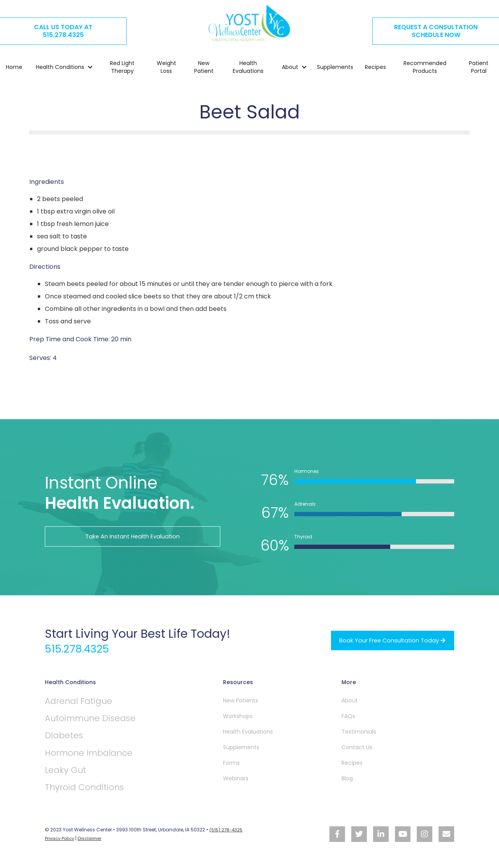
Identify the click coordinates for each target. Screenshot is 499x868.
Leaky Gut (70, 775)
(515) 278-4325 (227, 836)
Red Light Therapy (122, 69)
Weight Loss (166, 69)
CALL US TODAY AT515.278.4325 (63, 31)
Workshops (238, 716)
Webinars (236, 778)
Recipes (375, 69)
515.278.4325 (82, 649)
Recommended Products (425, 69)
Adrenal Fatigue (86, 702)
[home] (249, 24)
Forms (231, 763)
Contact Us (357, 747)
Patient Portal (479, 69)
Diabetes (68, 738)
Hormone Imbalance (98, 757)
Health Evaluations (248, 69)
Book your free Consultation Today (387, 640)
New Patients (241, 700)
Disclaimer (93, 844)
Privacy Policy (61, 844)
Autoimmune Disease (101, 720)
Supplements (335, 69)
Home (14, 69)
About (350, 700)
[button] (61, 69)
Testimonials (359, 732)
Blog (347, 778)
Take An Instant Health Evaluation (133, 536)
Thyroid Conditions (94, 793)
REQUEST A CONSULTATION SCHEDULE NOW (436, 31)
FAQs (348, 716)
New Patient (204, 69)
